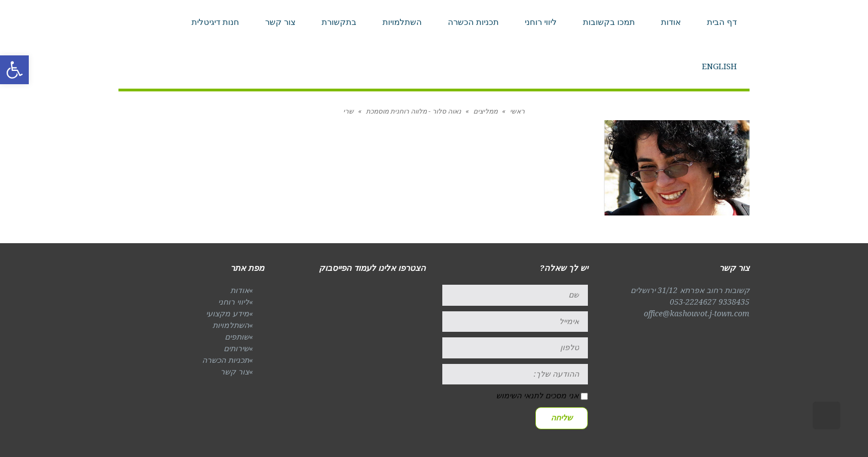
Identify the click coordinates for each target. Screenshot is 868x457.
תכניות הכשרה (226, 360)
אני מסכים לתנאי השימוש (537, 396)
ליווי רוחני (234, 302)
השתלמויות (231, 325)
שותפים (237, 337)
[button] (14, 70)
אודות (240, 290)
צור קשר (235, 372)
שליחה (562, 418)
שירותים (236, 348)
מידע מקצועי (228, 314)
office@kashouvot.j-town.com (697, 314)
